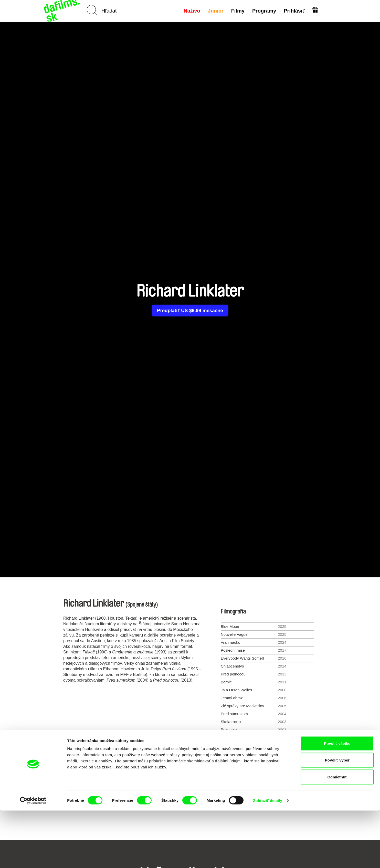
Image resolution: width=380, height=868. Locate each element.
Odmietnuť (337, 834)
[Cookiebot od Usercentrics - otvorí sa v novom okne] (33, 858)
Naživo (191, 11)
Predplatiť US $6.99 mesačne (190, 311)
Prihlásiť (293, 11)
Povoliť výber (337, 818)
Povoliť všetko (337, 801)
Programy (263, 11)
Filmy (237, 11)
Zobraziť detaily (268, 858)
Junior (215, 11)
